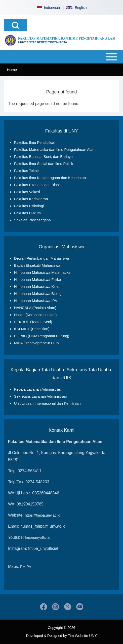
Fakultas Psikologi (29, 206)
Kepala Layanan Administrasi (38, 389)
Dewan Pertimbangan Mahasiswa (42, 258)
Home (12, 70)
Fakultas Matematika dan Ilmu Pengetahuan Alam (55, 150)
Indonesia (48, 8)
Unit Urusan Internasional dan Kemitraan (47, 403)
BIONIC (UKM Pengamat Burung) (42, 336)
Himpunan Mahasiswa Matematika (42, 273)
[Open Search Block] (15, 25)
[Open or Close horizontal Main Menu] (61, 57)
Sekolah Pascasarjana (32, 220)
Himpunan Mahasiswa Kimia (37, 287)
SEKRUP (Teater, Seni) (33, 322)
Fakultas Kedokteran (31, 199)
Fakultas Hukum (27, 213)
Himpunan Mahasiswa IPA (36, 301)
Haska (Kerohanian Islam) (35, 315)
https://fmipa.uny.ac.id (42, 515)
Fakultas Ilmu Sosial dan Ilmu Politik (44, 164)
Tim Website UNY (83, 636)
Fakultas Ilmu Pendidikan (35, 143)
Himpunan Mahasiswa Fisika (38, 280)
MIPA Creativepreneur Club (36, 343)
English (76, 8)
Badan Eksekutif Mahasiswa (37, 265)
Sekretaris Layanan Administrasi (40, 396)
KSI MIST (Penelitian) (32, 329)
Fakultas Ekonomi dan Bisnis (38, 185)
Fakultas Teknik (27, 171)
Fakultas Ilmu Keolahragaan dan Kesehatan (50, 178)
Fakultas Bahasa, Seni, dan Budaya (43, 157)
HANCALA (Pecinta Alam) (35, 308)
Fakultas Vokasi (27, 192)
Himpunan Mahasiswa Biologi (38, 294)
